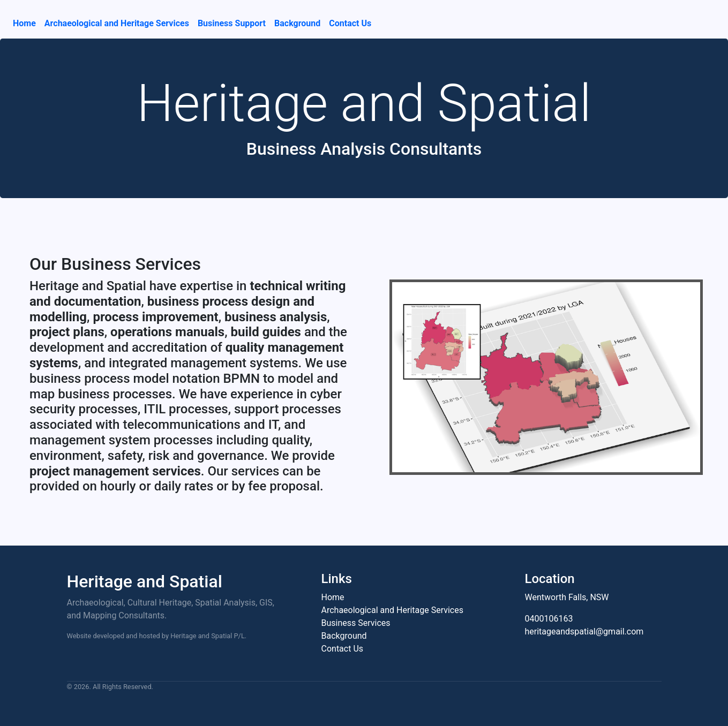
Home (24, 23)
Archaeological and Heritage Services (117, 23)
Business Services (356, 623)
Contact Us (350, 23)
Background (297, 23)
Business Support (232, 23)
